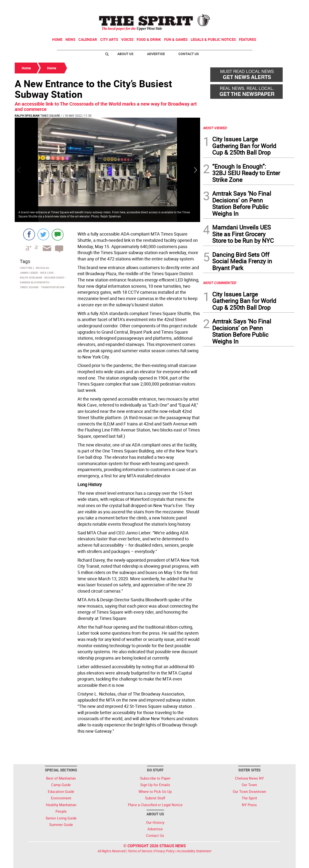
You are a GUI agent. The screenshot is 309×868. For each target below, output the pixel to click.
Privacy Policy (165, 851)
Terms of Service (140, 851)
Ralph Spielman (27, 115)
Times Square (50, 115)
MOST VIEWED (215, 128)
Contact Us (189, 54)
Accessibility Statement (194, 851)
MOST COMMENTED (220, 283)
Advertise (156, 54)
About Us (125, 54)
